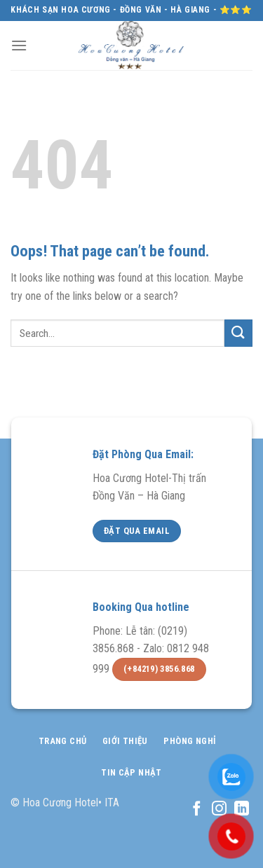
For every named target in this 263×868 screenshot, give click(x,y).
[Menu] (19, 45)
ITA (112, 802)
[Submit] (238, 333)
